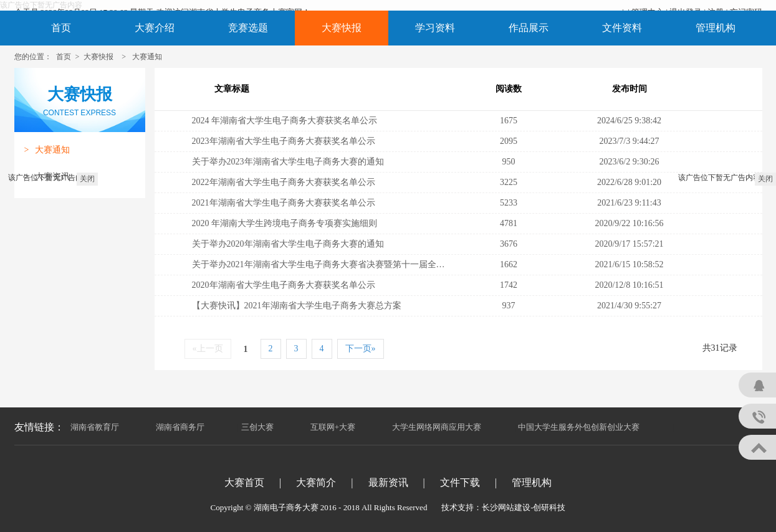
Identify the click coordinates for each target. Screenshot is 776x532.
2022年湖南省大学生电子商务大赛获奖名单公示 (284, 182)
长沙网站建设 (506, 507)
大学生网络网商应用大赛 (437, 427)
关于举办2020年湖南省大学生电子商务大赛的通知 (288, 244)
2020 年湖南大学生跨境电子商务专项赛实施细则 (285, 223)
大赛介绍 (155, 28)
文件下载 (460, 482)
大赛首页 (244, 482)
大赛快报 (342, 28)
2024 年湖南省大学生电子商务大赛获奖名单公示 (285, 121)
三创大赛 (257, 427)
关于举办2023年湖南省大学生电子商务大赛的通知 (288, 162)
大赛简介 (316, 482)
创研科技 (549, 507)
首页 (61, 28)
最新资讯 (388, 482)
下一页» (361, 349)
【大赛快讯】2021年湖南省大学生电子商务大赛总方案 (297, 306)
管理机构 (716, 28)
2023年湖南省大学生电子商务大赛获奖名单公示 (284, 141)
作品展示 (529, 28)
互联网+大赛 (333, 427)
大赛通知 (147, 57)
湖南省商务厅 (180, 427)
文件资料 (622, 28)
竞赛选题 (248, 28)
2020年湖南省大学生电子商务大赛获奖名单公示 (284, 285)
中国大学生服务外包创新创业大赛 (579, 427)
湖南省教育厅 (95, 427)
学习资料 (435, 28)
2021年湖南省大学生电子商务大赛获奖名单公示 (284, 203)
